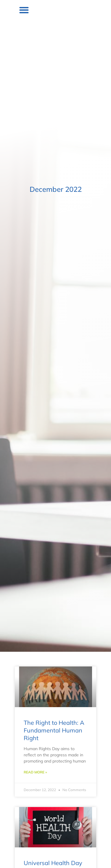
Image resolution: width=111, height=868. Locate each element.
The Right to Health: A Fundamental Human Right (54, 730)
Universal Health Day (53, 863)
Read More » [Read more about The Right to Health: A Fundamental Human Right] (35, 772)
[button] (98, 10)
